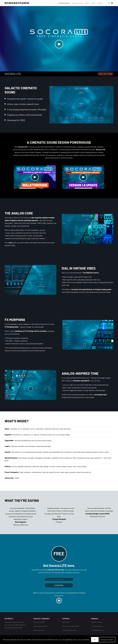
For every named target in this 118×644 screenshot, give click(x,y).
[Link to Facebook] (109, 3)
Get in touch (66, 622)
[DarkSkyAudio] (17, 3)
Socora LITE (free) (39, 622)
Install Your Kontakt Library (71, 626)
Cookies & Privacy (97, 622)
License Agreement (97, 626)
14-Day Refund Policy (98, 630)
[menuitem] (64, 3)
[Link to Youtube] (112, 3)
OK (95, 640)
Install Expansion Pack (69, 630)
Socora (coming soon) (40, 626)
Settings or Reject (107, 640)
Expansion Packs (39, 630)
